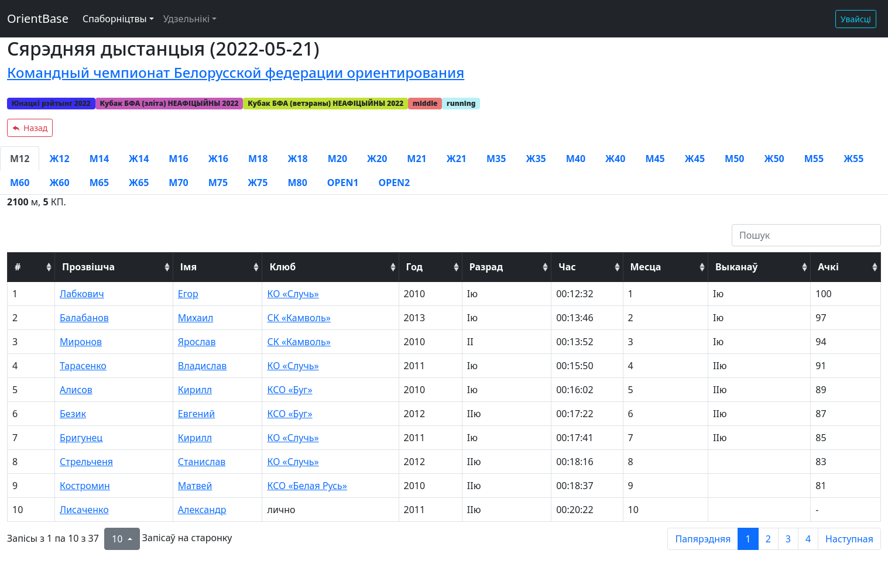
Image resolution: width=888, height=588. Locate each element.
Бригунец (81, 438)
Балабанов (84, 318)
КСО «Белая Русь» (307, 486)
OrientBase (38, 18)
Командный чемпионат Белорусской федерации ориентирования (236, 72)
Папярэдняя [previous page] (703, 539)
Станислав (202, 462)
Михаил (196, 318)
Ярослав (197, 342)
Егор (188, 294)
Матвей (195, 486)
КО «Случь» (293, 294)
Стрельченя (86, 462)
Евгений (196, 414)
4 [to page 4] (808, 539)
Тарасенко (83, 366)
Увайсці (856, 19)
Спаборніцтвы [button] (115, 19)
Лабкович (82, 294)
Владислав (203, 366)
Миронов (81, 342)
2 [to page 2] (768, 539)
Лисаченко (84, 510)
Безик (73, 414)
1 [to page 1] (748, 539)
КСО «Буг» (289, 390)
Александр (202, 510)
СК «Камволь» (299, 318)
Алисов (76, 390)
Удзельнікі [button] (186, 19)
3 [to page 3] (788, 539)
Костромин (85, 486)
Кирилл (195, 390)
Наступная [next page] (849, 539)
